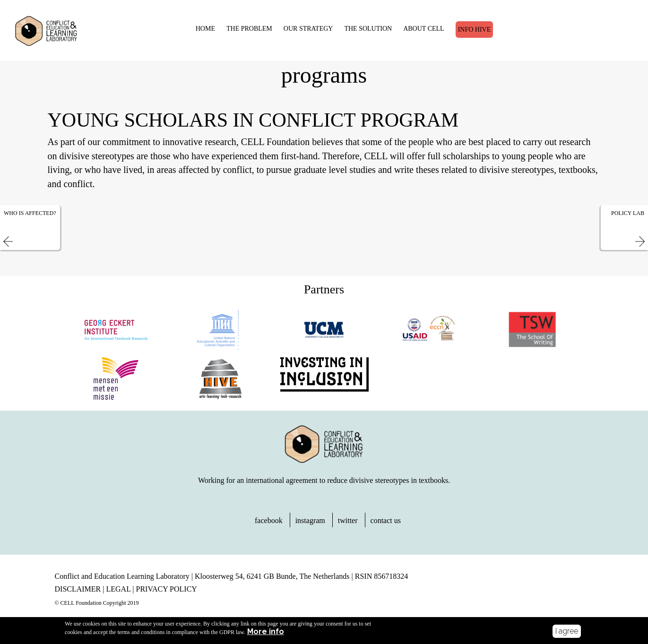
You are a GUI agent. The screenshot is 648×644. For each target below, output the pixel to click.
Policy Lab (628, 220)
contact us (386, 528)
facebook (269, 528)
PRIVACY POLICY (167, 596)
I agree (567, 631)
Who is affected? (30, 220)
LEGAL (118, 596)
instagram (310, 528)
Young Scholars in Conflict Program (253, 127)
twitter (348, 528)
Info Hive (467, 28)
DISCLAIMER (78, 596)
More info (266, 632)
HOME (198, 27)
